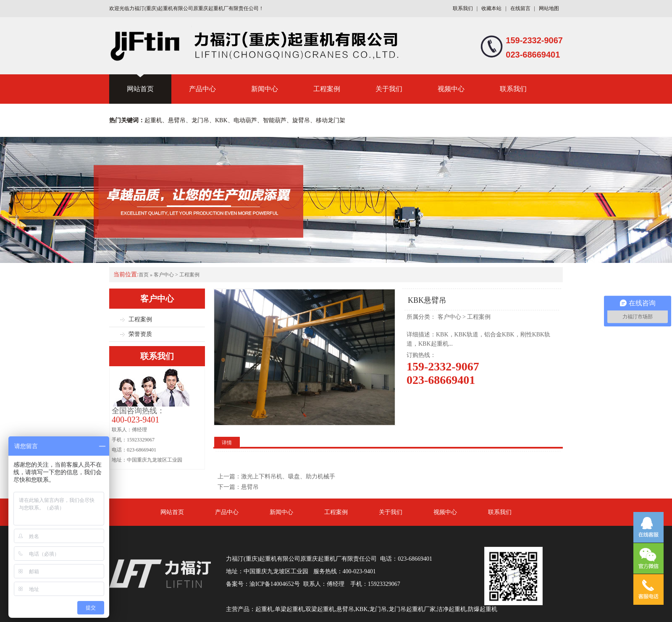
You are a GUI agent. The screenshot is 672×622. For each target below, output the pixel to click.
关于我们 (389, 89)
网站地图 (549, 8)
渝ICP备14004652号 (275, 584)
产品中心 (202, 89)
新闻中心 (265, 89)
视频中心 (451, 89)
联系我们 (463, 8)
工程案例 (327, 89)
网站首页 (140, 89)
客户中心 (164, 275)
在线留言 (520, 8)
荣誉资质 (140, 334)
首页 (144, 275)
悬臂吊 (250, 487)
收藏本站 (491, 8)
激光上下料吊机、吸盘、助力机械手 (288, 476)
